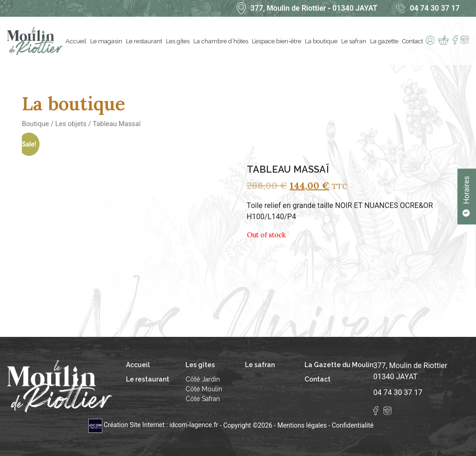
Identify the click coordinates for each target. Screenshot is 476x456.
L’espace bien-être (278, 41)
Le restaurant (145, 41)
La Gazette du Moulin (339, 365)
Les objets (71, 124)
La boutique (322, 41)
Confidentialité (353, 425)
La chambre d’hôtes (222, 41)
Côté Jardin (203, 379)
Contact (413, 41)
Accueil (77, 41)
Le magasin (107, 41)
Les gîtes (179, 41)
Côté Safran (203, 399)
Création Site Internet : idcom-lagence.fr (154, 425)
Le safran (355, 41)
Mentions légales (302, 425)
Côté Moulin (204, 389)
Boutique (35, 124)
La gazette (385, 41)
